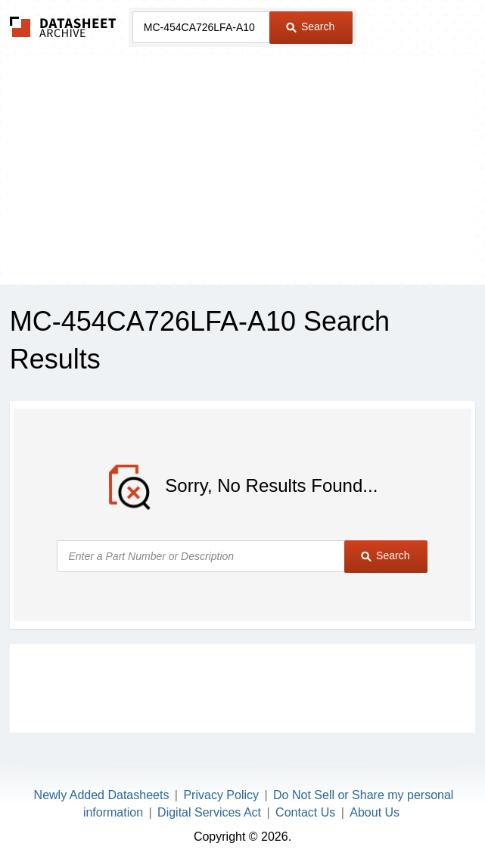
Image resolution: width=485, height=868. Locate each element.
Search (310, 26)
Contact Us (305, 812)
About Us (375, 812)
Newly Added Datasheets (102, 795)
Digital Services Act (209, 812)
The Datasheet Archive (63, 27)
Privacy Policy (221, 795)
